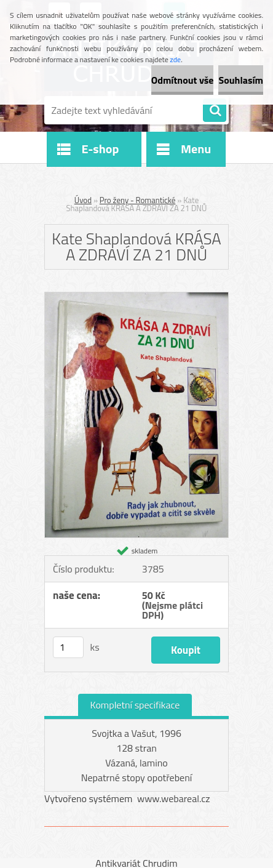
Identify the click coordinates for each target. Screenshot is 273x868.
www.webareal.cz (174, 798)
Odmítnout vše (183, 80)
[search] (215, 111)
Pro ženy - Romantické (138, 200)
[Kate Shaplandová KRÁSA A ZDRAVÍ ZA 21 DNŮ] (136, 297)
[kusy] (68, 647)
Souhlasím (241, 80)
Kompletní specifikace (135, 705)
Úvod (83, 200)
